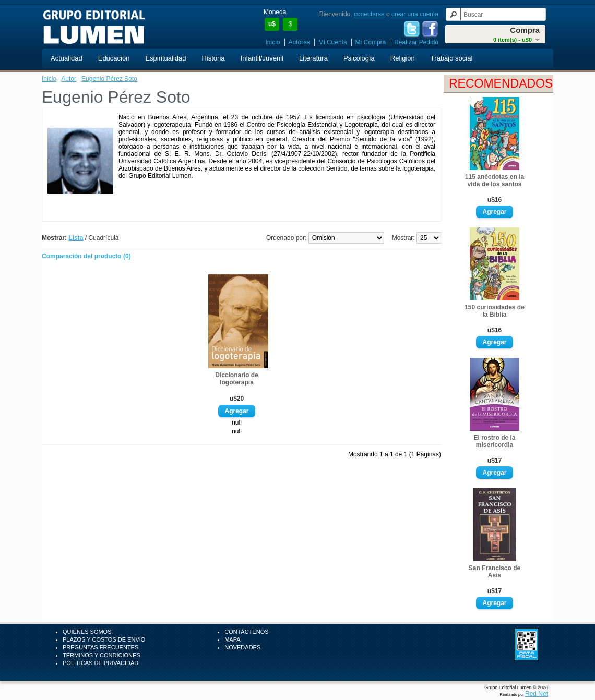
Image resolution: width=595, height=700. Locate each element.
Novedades (242, 647)
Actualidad (67, 58)
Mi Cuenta (333, 42)
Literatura (313, 58)
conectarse (369, 14)
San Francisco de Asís (495, 572)
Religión (403, 58)
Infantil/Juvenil (262, 58)
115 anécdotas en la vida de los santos (495, 180)
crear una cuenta (415, 14)
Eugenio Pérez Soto (109, 79)
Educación (114, 58)
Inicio (273, 42)
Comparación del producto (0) (86, 256)
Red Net (537, 694)
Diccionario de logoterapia (237, 379)
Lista (76, 238)
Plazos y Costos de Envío (104, 639)
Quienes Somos (87, 632)
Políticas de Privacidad (100, 663)
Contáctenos (246, 632)
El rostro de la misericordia (494, 441)
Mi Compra (371, 42)
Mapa (232, 639)
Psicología (359, 58)
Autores (299, 42)
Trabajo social (451, 58)
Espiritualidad (165, 58)
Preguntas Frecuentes (100, 647)
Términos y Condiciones (102, 655)
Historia (213, 58)
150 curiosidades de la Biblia (495, 311)
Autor (69, 79)
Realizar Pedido (416, 42)
